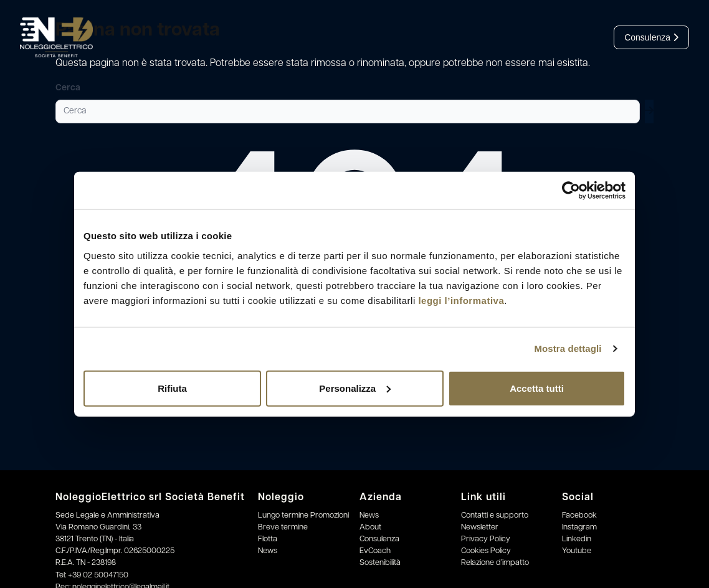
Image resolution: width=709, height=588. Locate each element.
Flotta (268, 539)
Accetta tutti (537, 388)
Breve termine (283, 527)
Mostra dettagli (568, 349)
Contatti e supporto (495, 515)
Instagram (579, 527)
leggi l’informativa (461, 300)
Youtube (577, 551)
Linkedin (577, 539)
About (370, 527)
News (268, 551)
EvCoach (375, 551)
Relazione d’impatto (495, 563)
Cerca (68, 88)
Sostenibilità (380, 563)
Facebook (579, 515)
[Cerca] (348, 111)
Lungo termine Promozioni (303, 515)
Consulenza (651, 37)
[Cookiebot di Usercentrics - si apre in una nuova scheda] (571, 191)
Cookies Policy (486, 551)
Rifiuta (172, 388)
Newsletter (480, 527)
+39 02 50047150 (98, 575)
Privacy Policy (486, 539)
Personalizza (355, 388)
